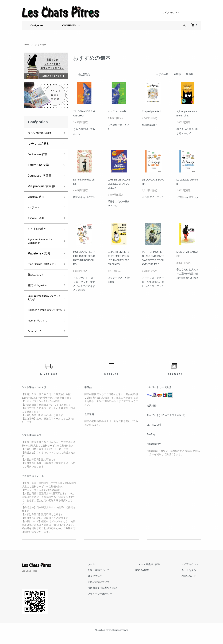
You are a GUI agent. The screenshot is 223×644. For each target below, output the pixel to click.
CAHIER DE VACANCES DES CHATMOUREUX (119, 184)
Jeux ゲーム (36, 338)
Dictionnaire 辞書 (40, 154)
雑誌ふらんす (37, 278)
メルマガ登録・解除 (157, 571)
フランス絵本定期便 (42, 133)
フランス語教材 (39, 144)
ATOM (157, 577)
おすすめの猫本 (43, 45)
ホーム (28, 45)
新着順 (190, 74)
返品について (109, 583)
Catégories (37, 25)
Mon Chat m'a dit (117, 111)
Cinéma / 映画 (38, 197)
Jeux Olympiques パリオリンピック (43, 301)
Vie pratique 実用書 (41, 186)
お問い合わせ (191, 583)
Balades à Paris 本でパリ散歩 (44, 315)
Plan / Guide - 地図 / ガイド (44, 266)
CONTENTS (69, 25)
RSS (149, 577)
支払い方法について (113, 589)
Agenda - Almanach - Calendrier (43, 241)
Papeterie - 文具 (39, 253)
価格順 (177, 74)
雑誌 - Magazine (39, 289)
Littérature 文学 (39, 165)
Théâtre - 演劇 (38, 218)
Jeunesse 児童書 (40, 176)
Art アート (35, 207)
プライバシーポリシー (114, 601)
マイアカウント (171, 13)
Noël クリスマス (39, 328)
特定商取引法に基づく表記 (116, 595)
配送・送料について (113, 577)
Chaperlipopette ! (151, 111)
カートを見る (191, 577)
